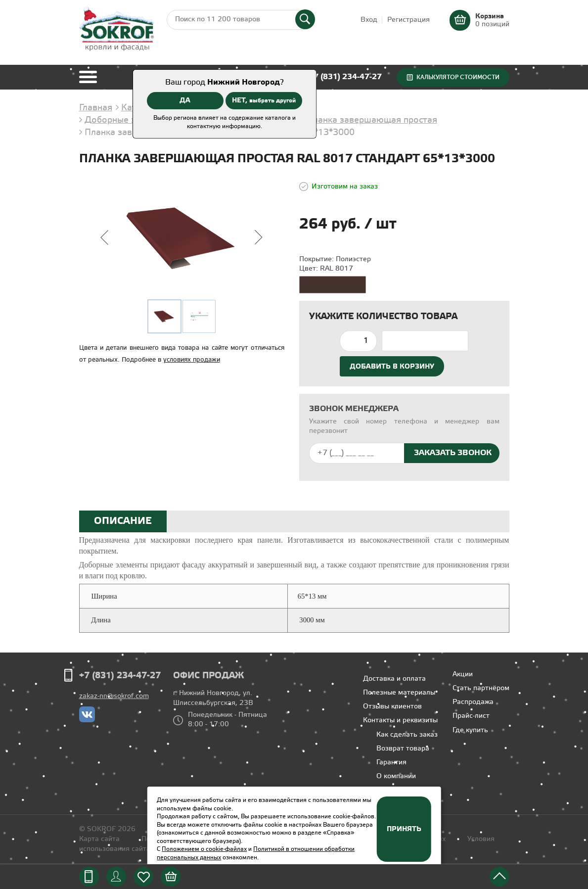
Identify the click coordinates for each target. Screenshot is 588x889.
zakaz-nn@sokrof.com (114, 696)
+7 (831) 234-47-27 (345, 77)
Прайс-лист (471, 716)
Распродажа (473, 702)
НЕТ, (264, 100)
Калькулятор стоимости (458, 77)
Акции (463, 675)
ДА (185, 100)
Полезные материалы (399, 693)
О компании (396, 776)
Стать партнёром (481, 688)
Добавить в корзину (392, 367)
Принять (404, 829)
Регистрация (408, 20)
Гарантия (391, 763)
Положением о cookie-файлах (204, 849)
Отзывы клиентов (392, 707)
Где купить (470, 730)
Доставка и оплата (394, 679)
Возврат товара (403, 749)
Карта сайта (99, 839)
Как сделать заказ (407, 735)
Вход (369, 20)
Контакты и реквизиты (400, 721)
